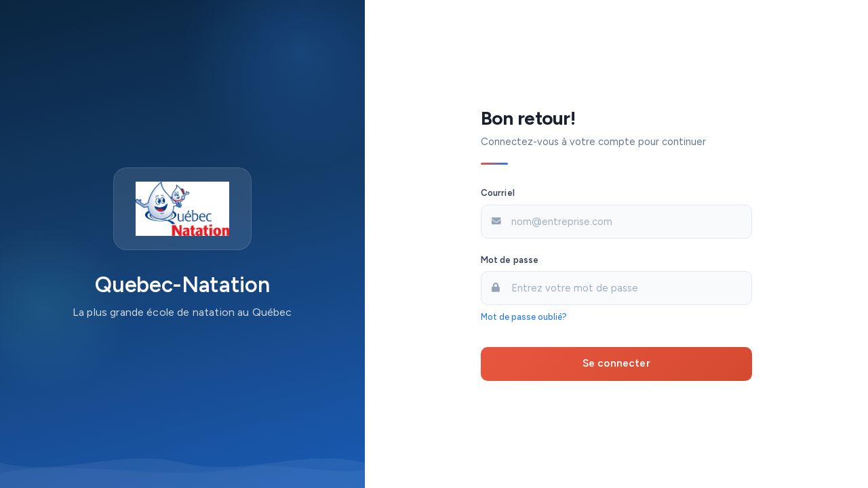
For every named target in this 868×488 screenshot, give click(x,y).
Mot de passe (510, 260)
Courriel (498, 193)
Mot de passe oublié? (524, 317)
